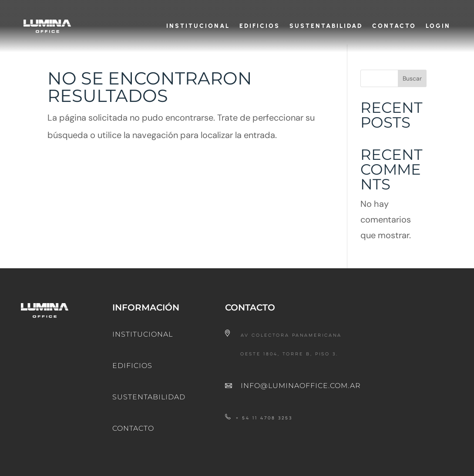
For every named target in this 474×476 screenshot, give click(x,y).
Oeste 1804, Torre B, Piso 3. (289, 362)
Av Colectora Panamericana (291, 343)
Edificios (260, 26)
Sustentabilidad (326, 26)
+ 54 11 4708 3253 (264, 426)
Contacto (394, 26)
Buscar (412, 86)
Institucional (198, 26)
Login (438, 26)
